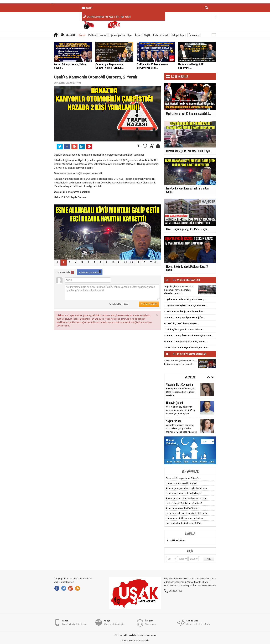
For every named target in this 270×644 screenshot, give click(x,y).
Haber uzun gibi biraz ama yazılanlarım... (186, 518)
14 (138, 262)
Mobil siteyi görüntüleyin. (75, 622)
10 (113, 262)
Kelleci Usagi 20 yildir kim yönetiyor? (184, 503)
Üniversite (194, 35)
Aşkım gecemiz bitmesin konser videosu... (187, 498)
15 (144, 262)
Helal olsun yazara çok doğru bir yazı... (185, 493)
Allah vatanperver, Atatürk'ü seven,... (184, 508)
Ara (209, 559)
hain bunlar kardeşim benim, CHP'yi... (184, 523)
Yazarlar (71, 35)
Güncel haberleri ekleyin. (198, 622)
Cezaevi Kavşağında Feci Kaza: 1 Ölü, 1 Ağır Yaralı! (109, 16)
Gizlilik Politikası (177, 540)
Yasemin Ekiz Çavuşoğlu (180, 384)
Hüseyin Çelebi (175, 403)
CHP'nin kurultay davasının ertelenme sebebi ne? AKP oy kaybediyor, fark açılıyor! (181, 410)
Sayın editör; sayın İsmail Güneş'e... (183, 478)
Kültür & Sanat (161, 35)
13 (131, 262)
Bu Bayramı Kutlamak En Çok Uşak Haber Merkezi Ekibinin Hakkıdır (180, 392)
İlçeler (138, 35)
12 (125, 262)
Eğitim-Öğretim (117, 35)
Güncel (82, 35)
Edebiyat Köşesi (178, 35)
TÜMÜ (154, 262)
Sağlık (147, 35)
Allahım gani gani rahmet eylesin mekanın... (187, 488)
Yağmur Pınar (174, 421)
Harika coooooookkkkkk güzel (181, 483)
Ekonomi (103, 35)
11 (119, 262)
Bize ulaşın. (151, 622)
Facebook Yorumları (90, 272)
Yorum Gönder (65, 272)
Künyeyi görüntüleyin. (114, 622)
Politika (92, 35)
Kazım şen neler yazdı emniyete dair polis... (187, 513)
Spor (130, 35)
